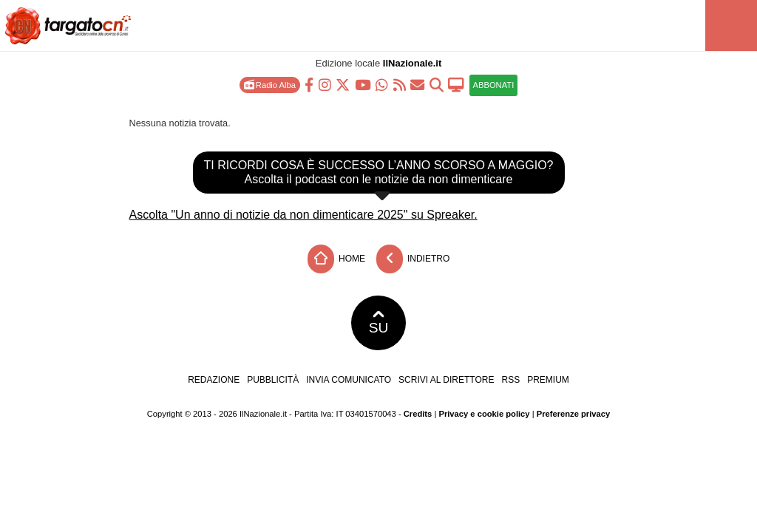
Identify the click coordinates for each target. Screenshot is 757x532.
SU (379, 323)
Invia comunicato (349, 380)
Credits (418, 414)
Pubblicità (273, 380)
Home (336, 259)
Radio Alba (270, 85)
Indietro (413, 259)
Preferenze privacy (574, 414)
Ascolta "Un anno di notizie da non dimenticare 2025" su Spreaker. (303, 215)
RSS (510, 380)
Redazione (214, 380)
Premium (548, 380)
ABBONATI (494, 85)
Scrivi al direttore (446, 380)
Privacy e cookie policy (484, 414)
